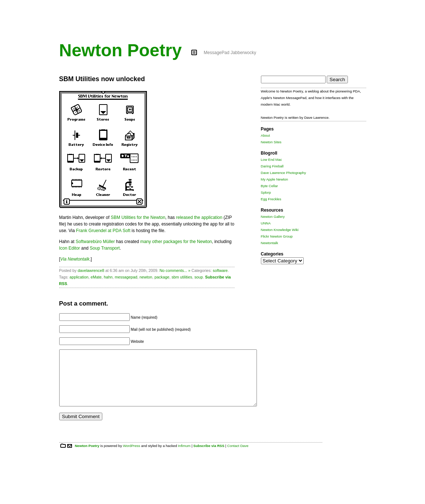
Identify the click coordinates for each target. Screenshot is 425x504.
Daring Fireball (272, 166)
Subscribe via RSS (209, 457)
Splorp (266, 192)
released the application (199, 217)
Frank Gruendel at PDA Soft (103, 231)
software (220, 270)
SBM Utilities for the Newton (138, 217)
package (162, 277)
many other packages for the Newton (176, 242)
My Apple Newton (275, 179)
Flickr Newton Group (277, 236)
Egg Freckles (271, 199)
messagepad (126, 277)
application (79, 277)
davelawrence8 (91, 270)
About (265, 135)
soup (199, 277)
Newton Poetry (121, 50)
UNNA (266, 223)
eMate (96, 277)
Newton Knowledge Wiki (280, 230)
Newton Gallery (273, 217)
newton (146, 277)
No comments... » (175, 270)
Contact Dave (238, 457)
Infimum (184, 457)
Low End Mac (272, 160)
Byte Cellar (270, 186)
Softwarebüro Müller (95, 242)
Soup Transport (105, 248)
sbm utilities (182, 277)
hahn (108, 277)
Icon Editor (70, 248)
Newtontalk (270, 243)
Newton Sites (271, 142)
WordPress (131, 457)
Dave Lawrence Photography (284, 173)
